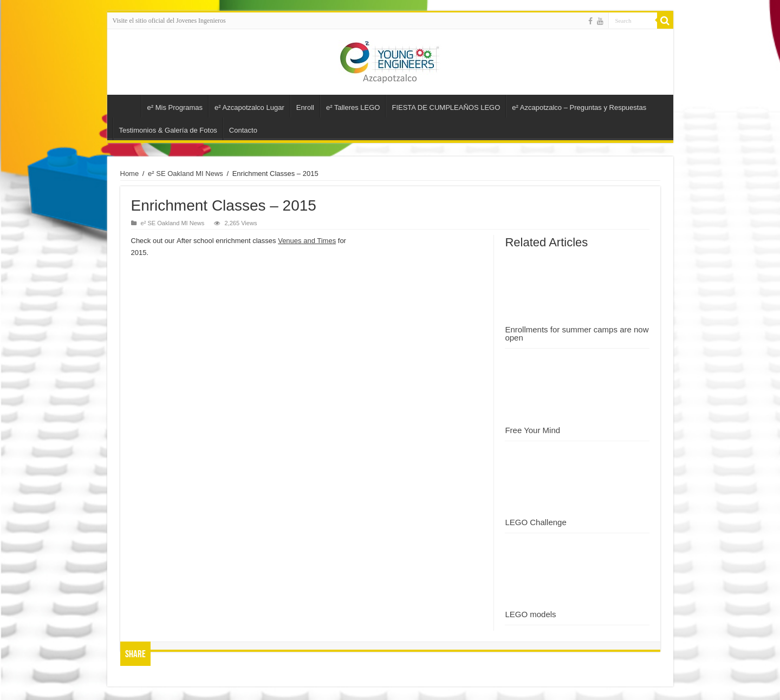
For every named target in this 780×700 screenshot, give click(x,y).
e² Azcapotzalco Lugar (249, 107)
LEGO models (530, 614)
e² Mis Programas (175, 107)
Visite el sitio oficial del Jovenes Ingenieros (169, 21)
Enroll (305, 107)
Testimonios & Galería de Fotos (168, 130)
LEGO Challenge (535, 522)
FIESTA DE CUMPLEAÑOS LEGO (446, 107)
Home (130, 174)
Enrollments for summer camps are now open (577, 333)
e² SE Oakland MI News (186, 174)
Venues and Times (307, 241)
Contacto (243, 130)
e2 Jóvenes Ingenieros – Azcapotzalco (127, 106)
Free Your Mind (532, 430)
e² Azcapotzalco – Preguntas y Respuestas (579, 107)
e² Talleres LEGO (353, 107)
